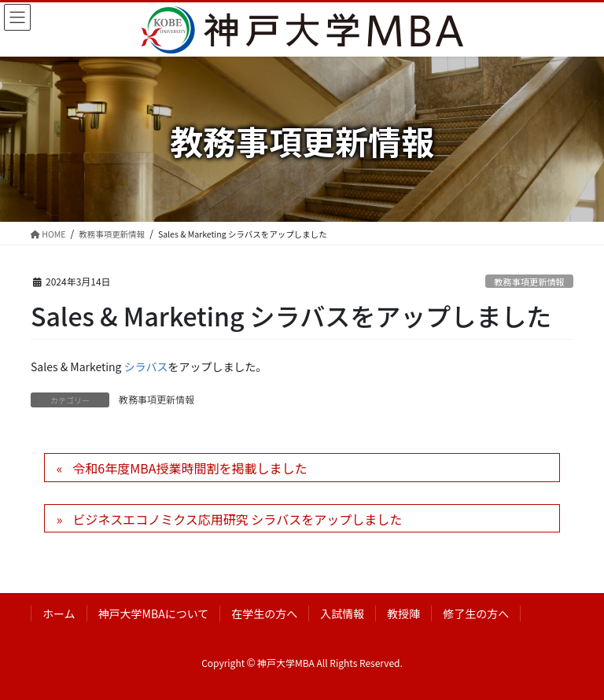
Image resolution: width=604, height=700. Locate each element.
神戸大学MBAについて (154, 613)
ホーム (59, 613)
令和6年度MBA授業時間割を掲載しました (190, 468)
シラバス (146, 367)
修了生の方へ (476, 613)
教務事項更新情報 (529, 282)
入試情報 (342, 613)
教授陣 (403, 613)
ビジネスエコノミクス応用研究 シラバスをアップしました (237, 519)
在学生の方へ (264, 613)
